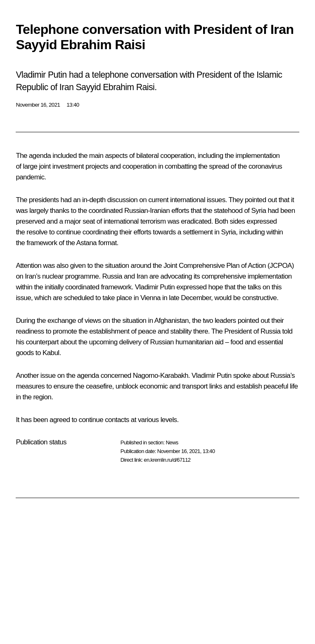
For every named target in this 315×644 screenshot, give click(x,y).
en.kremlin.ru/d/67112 (167, 460)
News (172, 442)
